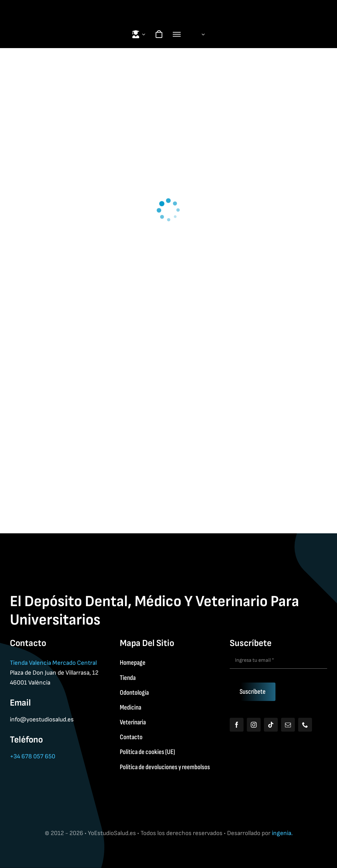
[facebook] (237, 725)
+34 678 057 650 (33, 756)
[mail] (288, 725)
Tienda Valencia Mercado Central (53, 663)
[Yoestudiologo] (168, 7)
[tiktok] (271, 725)
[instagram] (254, 725)
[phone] (305, 725)
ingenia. (282, 833)
